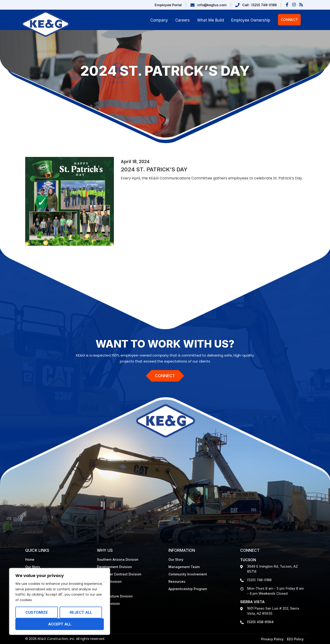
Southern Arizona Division (118, 559)
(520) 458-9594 (260, 622)
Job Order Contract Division (119, 574)
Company (159, 20)
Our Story (33, 567)
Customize (37, 612)
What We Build (210, 20)
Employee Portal (168, 5)
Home (30, 559)
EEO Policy (295, 639)
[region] (60, 601)
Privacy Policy (272, 639)
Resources (177, 581)
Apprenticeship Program (188, 589)
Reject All (81, 612)
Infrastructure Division (115, 596)
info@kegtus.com (212, 5)
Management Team (184, 567)
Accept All (60, 624)
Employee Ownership (251, 20)
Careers (183, 20)
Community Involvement (188, 574)
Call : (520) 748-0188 (259, 5)
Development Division (114, 567)
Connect (289, 20)
